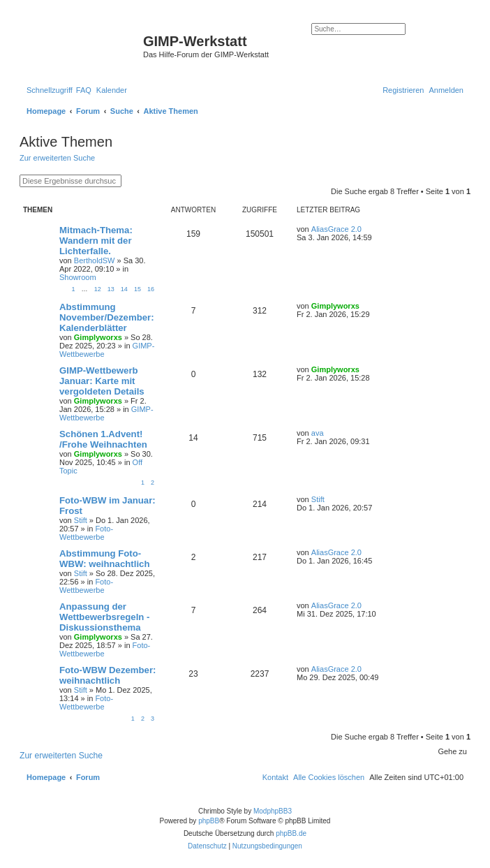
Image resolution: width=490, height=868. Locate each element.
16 (151, 289)
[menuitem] (84, 90)
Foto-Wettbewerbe (86, 533)
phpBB (209, 821)
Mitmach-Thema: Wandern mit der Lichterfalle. (96, 241)
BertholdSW (95, 260)
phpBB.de (291, 833)
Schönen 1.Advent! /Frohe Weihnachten (103, 439)
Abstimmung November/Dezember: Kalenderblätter (107, 317)
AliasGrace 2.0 (336, 229)
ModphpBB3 (273, 811)
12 (98, 289)
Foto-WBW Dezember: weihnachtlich (107, 675)
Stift (81, 520)
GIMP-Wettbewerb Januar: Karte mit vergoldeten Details (102, 381)
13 (111, 289)
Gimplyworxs (98, 337)
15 (138, 289)
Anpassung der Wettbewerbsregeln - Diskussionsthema (104, 617)
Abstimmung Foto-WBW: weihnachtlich (104, 559)
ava (318, 433)
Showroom (78, 277)
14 (124, 289)
